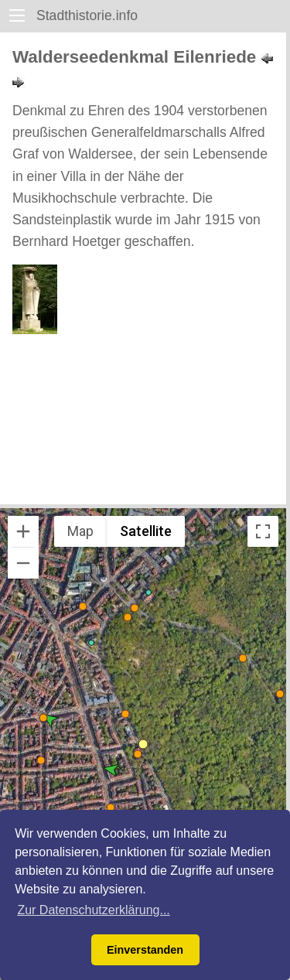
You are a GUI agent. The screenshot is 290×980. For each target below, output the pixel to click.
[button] (148, 592)
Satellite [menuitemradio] (146, 531)
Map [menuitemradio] (80, 531)
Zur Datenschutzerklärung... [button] (93, 910)
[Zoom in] (23, 531)
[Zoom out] (23, 563)
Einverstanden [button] (145, 950)
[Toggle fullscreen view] (263, 531)
